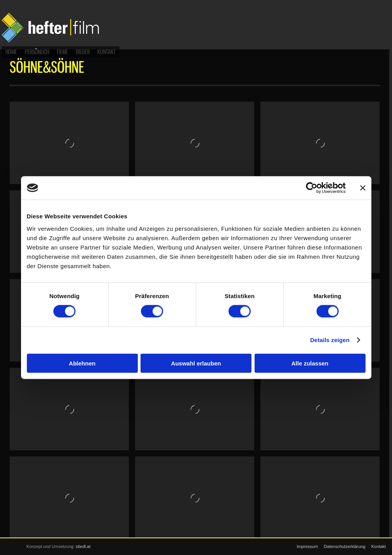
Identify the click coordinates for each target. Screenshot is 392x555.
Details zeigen (330, 340)
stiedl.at (83, 546)
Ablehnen (82, 363)
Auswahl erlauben (196, 363)
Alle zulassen (310, 363)
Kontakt (379, 546)
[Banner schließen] (363, 188)
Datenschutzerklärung (345, 546)
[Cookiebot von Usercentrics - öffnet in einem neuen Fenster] (312, 188)
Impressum (307, 546)
